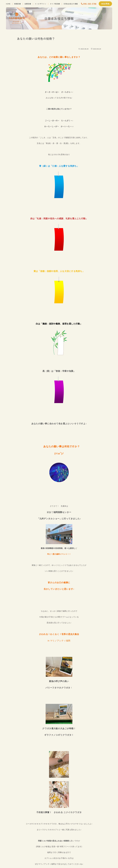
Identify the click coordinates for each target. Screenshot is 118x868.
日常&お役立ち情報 (71, 4)
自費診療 (28, 4)
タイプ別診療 (55, 4)
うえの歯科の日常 (25, 49)
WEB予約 (105, 4)
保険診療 (17, 4)
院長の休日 (40, 49)
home (8, 4)
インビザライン (40, 4)
